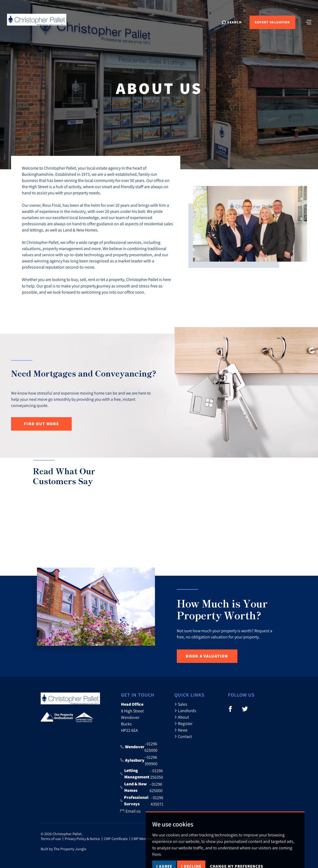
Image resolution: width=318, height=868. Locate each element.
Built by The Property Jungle (63, 849)
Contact (183, 736)
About (182, 717)
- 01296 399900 (139, 760)
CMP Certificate (116, 839)
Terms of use (51, 839)
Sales (181, 704)
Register (183, 723)
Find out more (41, 424)
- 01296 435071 (142, 801)
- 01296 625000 (139, 747)
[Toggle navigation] (309, 22)
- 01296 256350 (142, 774)
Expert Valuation (272, 22)
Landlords (185, 711)
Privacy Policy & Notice (82, 839)
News (181, 730)
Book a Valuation (207, 656)
